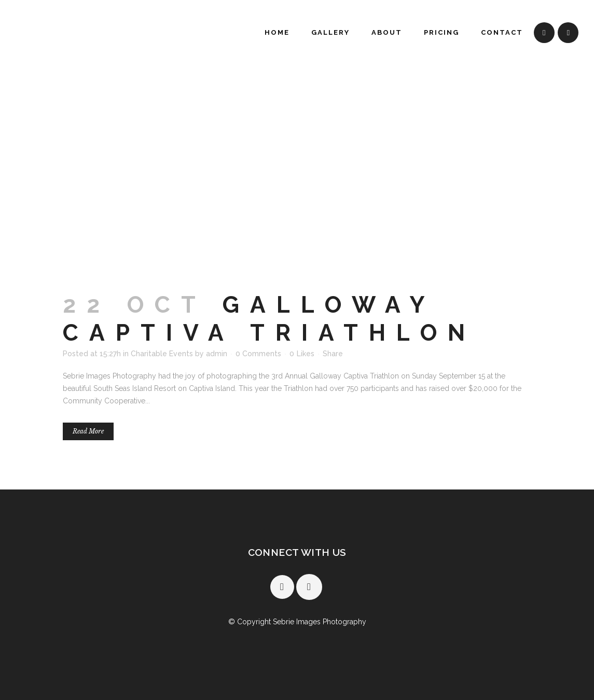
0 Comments (258, 354)
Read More (88, 431)
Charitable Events (162, 354)
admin (217, 354)
